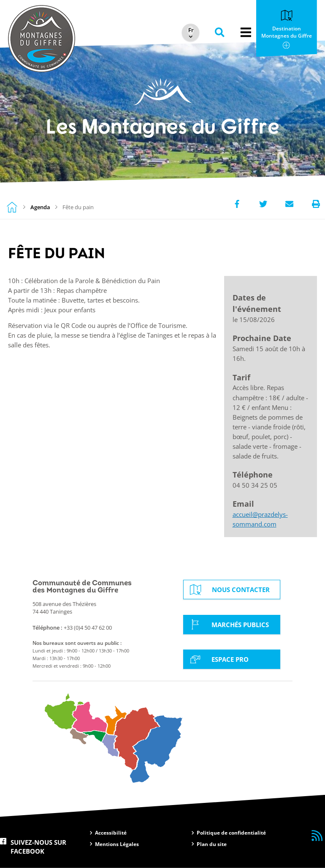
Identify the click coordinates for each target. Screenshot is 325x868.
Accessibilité (111, 833)
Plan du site (212, 844)
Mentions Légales (117, 844)
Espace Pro (218, 659)
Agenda (40, 207)
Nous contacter (229, 590)
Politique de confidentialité (231, 833)
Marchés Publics (228, 624)
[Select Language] (188, 30)
